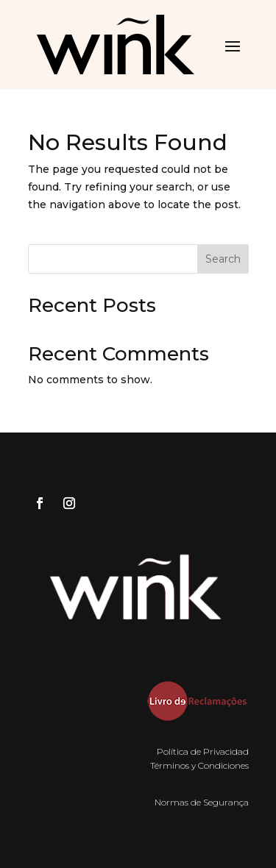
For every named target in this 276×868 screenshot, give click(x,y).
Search (223, 259)
